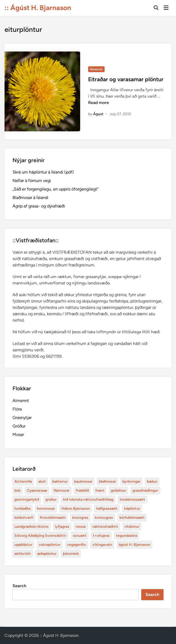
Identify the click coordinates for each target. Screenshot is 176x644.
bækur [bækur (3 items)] (152, 481)
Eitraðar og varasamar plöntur (126, 79)
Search (19, 586)
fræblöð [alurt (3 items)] (82, 490)
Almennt (96, 69)
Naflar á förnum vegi (32, 181)
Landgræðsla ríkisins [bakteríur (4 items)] (31, 527)
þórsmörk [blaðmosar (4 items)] (71, 554)
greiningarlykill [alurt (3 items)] (27, 500)
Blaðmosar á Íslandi (30, 198)
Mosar (18, 435)
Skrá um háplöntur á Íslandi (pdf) (43, 172)
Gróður (19, 426)
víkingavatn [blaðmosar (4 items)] (102, 545)
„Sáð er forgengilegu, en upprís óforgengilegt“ (55, 189)
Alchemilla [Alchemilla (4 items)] (23, 481)
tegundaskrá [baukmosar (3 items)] (126, 536)
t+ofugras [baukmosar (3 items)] (101, 536)
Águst (98, 114)
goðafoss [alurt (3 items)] (118, 490)
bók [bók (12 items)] (17, 490)
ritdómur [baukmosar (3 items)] (132, 527)
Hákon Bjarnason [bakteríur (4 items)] (76, 509)
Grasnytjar (22, 418)
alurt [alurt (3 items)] (42, 481)
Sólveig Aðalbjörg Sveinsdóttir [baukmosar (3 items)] (40, 536)
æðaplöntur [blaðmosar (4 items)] (47, 554)
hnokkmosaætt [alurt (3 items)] (132, 500)
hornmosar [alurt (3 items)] (46, 509)
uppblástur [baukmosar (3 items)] (23, 545)
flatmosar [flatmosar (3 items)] (62, 490)
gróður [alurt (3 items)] (51, 500)
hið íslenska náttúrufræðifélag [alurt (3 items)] (88, 500)
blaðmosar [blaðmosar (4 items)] (107, 481)
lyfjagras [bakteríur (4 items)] (62, 527)
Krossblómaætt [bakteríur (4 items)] (53, 518)
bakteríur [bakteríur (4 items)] (60, 481)
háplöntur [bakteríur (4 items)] (132, 509)
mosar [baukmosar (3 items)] (81, 527)
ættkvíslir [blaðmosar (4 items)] (23, 554)
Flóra (17, 409)
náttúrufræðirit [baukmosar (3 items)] (105, 527)
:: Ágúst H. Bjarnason (38, 8)
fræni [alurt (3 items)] (100, 490)
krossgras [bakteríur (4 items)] (80, 518)
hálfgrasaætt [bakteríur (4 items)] (107, 509)
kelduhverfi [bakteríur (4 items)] (24, 518)
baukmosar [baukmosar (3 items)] (83, 481)
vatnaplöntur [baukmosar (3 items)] (50, 545)
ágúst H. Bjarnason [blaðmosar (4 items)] (134, 545)
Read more (98, 103)
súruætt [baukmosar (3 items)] (80, 536)
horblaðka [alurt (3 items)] (22, 509)
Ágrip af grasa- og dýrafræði (39, 206)
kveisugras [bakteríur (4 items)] (104, 518)
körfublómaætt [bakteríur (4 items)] (132, 518)
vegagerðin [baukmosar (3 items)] (76, 545)
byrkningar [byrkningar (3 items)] (131, 481)
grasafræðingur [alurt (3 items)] (145, 490)
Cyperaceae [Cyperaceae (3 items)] (37, 490)
